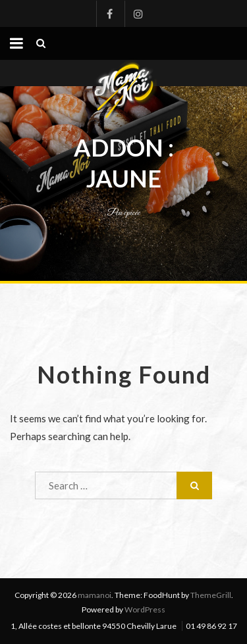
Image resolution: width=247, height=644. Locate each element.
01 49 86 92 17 (211, 626)
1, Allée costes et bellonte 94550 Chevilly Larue (94, 626)
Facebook (109, 14)
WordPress (145, 609)
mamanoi (95, 595)
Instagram (138, 14)
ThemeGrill (211, 595)
